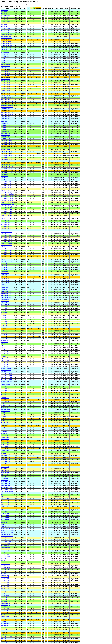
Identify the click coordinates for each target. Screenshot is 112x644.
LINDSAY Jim (5, 340)
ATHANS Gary (5, 10)
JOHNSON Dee (5, 271)
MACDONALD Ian (6, 368)
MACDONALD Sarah (7, 374)
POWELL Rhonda (6, 482)
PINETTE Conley (5, 452)
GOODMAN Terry (6, 133)
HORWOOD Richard (6, 251)
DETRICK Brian (5, 58)
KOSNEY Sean (5, 299)
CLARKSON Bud (6, 53)
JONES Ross (4, 284)
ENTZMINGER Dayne (7, 114)
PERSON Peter (5, 435)
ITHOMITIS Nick (6, 264)
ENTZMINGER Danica (7, 98)
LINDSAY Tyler (5, 351)
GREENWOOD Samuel (7, 157)
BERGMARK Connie (6, 34)
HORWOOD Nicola (6, 221)
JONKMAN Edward (6, 286)
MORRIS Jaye (5, 413)
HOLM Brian (4, 174)
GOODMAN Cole (6, 126)
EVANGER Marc (5, 122)
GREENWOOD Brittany (7, 141)
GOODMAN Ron (5, 129)
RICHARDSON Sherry (7, 487)
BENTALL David (5, 29)
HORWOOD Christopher (7, 191)
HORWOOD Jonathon (7, 208)
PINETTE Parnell (5, 469)
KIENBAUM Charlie (6, 292)
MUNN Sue (4, 430)
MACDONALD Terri (6, 381)
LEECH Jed (4, 323)
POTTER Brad (5, 474)
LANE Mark (4, 307)
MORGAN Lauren (6, 404)
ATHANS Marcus (5, 16)
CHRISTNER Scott (6, 47)
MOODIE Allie (5, 387)
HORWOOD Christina (7, 182)
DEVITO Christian (6, 64)
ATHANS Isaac (5, 12)
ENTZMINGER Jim (6, 118)
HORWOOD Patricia (6, 232)
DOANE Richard (5, 81)
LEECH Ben (4, 308)
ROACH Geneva (5, 495)
